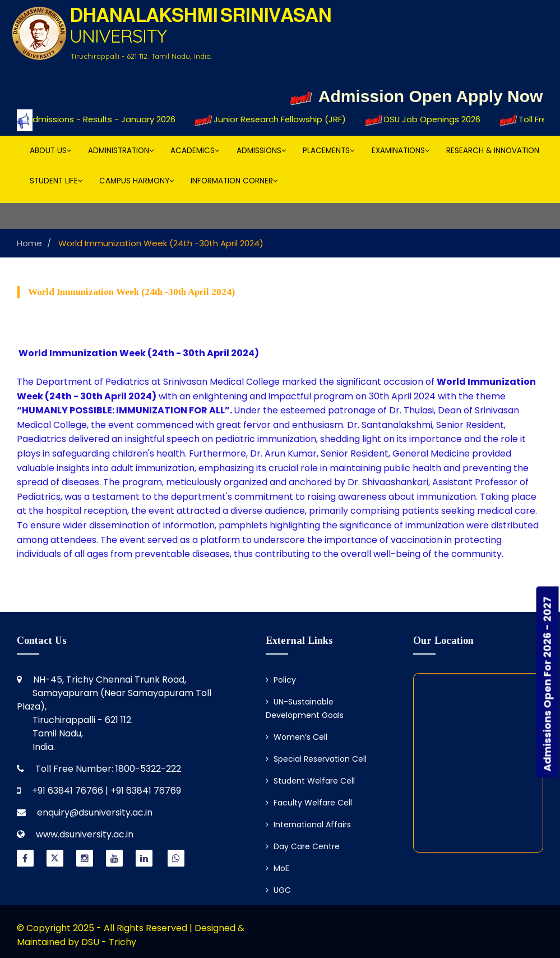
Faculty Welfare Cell (309, 803)
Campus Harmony (137, 181)
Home (29, 243)
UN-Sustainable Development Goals (305, 708)
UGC (278, 890)
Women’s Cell (297, 737)
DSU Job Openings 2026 (430, 120)
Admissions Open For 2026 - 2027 (547, 684)
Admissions (262, 151)
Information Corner (234, 181)
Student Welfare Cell (310, 781)
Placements (329, 151)
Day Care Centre (303, 846)
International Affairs (308, 825)
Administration (121, 151)
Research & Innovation (493, 151)
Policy (281, 680)
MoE (277, 868)
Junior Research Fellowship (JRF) (279, 120)
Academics (195, 151)
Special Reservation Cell (316, 759)
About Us (51, 151)
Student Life (56, 181)
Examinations (401, 151)
